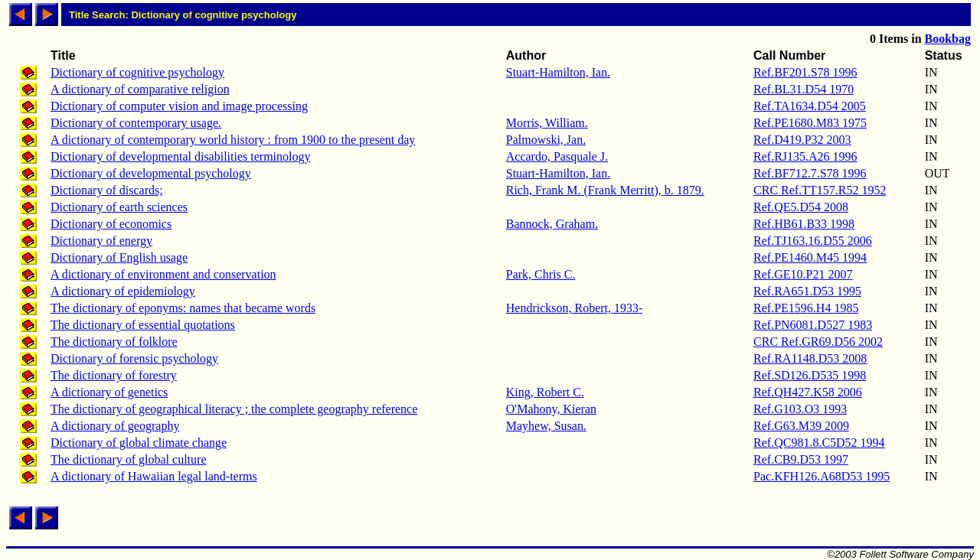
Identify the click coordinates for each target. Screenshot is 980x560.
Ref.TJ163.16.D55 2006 (813, 241)
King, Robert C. (545, 392)
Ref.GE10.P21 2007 (803, 274)
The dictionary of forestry (114, 375)
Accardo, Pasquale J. (557, 156)
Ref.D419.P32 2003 (802, 140)
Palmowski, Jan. (546, 140)
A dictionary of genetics (109, 392)
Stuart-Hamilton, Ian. (558, 72)
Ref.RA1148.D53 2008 (810, 358)
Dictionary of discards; (107, 190)
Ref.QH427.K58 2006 (808, 392)
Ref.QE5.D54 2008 (801, 207)
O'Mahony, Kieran (551, 409)
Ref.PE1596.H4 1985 (806, 308)
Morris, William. (547, 123)
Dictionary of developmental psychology (151, 173)
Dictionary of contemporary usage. (136, 123)
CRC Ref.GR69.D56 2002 (818, 342)
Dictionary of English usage (119, 257)
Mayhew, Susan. (546, 426)
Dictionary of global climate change (139, 443)
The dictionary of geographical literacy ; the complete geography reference (234, 409)
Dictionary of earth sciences (119, 207)
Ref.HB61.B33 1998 (804, 224)
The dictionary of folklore (114, 342)
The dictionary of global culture (128, 459)
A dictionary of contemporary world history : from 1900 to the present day (233, 140)
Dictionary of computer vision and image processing (179, 106)
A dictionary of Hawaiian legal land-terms (154, 476)
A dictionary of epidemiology (123, 291)
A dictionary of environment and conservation (163, 274)
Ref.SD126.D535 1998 (810, 375)
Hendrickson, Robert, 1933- (575, 308)
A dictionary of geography (115, 426)
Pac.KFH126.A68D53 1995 (822, 476)
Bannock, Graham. (552, 224)
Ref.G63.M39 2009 (801, 426)
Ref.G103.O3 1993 (800, 409)
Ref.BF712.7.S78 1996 (810, 173)
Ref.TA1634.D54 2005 (810, 106)
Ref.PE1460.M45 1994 (810, 257)
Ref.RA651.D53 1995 (807, 291)
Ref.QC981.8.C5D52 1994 (819, 443)
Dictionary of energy (101, 241)
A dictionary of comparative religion (140, 89)
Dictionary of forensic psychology (134, 358)
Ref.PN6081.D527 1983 (813, 325)
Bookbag (948, 39)
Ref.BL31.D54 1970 (804, 89)
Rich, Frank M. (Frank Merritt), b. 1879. (605, 190)
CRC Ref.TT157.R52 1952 (820, 190)
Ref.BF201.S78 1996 (805, 72)
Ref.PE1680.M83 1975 (810, 123)
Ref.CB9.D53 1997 (801, 459)
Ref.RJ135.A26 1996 (805, 156)
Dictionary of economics (111, 224)
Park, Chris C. (541, 274)
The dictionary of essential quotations (143, 325)
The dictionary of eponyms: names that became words (183, 308)
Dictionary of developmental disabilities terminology (180, 156)
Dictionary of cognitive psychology (137, 72)
